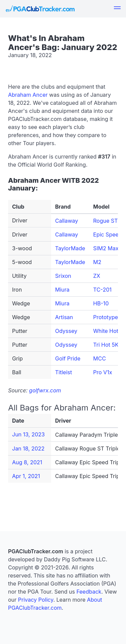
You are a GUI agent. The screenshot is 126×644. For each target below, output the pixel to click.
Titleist (64, 372)
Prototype (106, 317)
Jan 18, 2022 (28, 448)
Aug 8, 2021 (27, 462)
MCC (99, 358)
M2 (97, 262)
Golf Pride (68, 358)
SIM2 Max (106, 248)
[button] (117, 9)
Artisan (64, 317)
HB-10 (101, 303)
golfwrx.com (45, 390)
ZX (97, 276)
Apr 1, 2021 (26, 476)
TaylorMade (70, 248)
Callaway (67, 221)
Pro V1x (102, 372)
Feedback (89, 592)
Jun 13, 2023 (28, 434)
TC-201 (102, 290)
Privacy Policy (36, 600)
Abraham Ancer (28, 95)
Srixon (63, 276)
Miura (62, 290)
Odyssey (66, 331)
